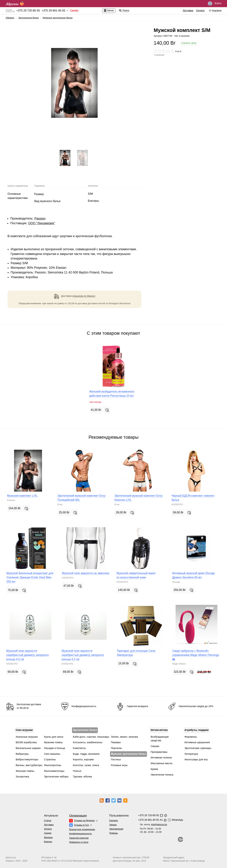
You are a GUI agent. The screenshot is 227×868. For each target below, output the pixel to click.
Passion (40, 218)
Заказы (113, 825)
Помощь (114, 833)
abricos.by (11, 857)
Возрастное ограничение (82, 829)
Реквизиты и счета (79, 842)
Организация (78, 816)
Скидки (74, 10)
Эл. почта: (153, 824)
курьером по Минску (84, 296)
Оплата (200, 10)
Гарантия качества (79, 838)
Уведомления (116, 829)
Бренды (48, 842)
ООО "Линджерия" (41, 223)
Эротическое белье (29, 18)
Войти (215, 4)
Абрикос (10, 18)
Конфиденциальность (81, 834)
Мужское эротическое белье (58, 18)
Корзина (114, 820)
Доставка (188, 10)
